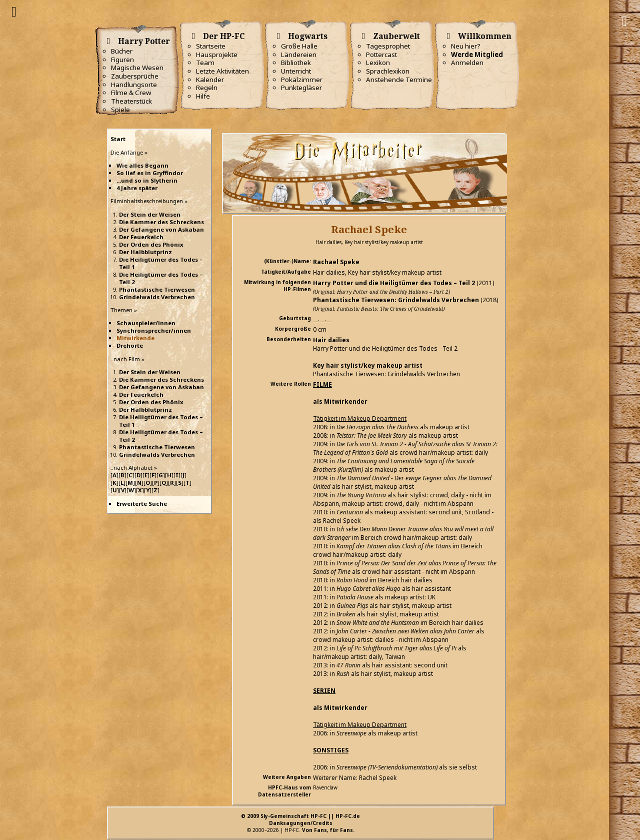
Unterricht (296, 71)
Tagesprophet (388, 46)
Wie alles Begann (142, 165)
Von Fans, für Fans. (328, 830)
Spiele (120, 110)
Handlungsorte (134, 85)
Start (118, 139)
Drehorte (130, 345)
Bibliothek (296, 63)
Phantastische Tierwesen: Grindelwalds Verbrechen (396, 300)
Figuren (122, 60)
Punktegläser (301, 88)
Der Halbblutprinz (145, 252)
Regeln (207, 88)
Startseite (211, 46)
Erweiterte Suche (142, 504)
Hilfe (203, 96)
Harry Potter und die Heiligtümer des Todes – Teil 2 (394, 283)
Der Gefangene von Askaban (161, 229)
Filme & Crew (131, 93)
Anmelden (467, 63)
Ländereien (299, 55)
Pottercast (381, 55)
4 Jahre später (137, 188)
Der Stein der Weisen (150, 214)
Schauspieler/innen (146, 323)
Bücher (122, 51)
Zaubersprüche (135, 76)
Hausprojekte (217, 55)
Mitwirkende (135, 338)
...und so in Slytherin (147, 180)
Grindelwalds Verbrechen (157, 297)
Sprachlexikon (388, 71)
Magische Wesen (137, 68)
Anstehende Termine (399, 80)
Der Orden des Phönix (151, 244)
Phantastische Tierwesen (157, 289)
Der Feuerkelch (141, 237)
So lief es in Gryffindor (150, 173)
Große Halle (299, 46)
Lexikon (378, 63)
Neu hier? (466, 46)
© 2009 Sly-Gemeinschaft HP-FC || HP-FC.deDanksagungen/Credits (300, 819)
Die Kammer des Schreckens (161, 222)
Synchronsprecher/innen (154, 330)
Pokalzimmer (302, 80)
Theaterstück (131, 101)
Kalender (210, 80)
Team (205, 63)
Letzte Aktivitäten (222, 71)
